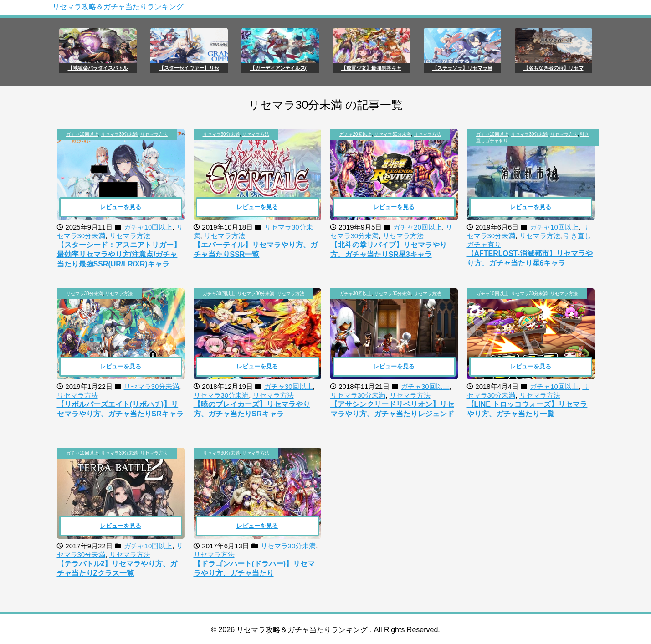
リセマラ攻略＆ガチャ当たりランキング (118, 7)
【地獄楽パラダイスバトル (98, 68)
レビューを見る (120, 207)
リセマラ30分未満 (119, 134)
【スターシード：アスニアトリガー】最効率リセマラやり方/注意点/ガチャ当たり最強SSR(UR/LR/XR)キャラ (119, 254)
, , (117, 134)
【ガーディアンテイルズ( (279, 68)
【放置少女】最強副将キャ (371, 68)
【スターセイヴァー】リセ (189, 68)
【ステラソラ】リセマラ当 (462, 68)
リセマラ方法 (154, 134)
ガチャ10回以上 (82, 134)
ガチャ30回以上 (219, 294)
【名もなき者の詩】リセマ (554, 68)
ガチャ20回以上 (356, 134)
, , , (533, 137)
